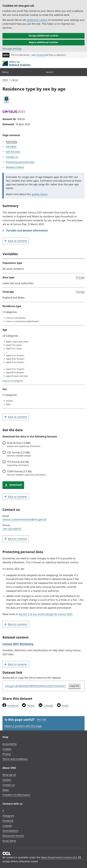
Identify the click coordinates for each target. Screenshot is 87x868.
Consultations (10, 831)
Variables (11, 146)
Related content (15, 167)
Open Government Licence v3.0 (61, 857)
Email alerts (9, 841)
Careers (7, 780)
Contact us (12, 157)
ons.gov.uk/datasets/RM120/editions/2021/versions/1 (35, 686)
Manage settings (12, 48)
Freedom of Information (16, 795)
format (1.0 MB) (24, 444)
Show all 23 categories (13, 381)
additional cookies (37, 20)
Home (5, 80)
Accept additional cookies (44, 36)
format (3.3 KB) (26, 473)
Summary (11, 141)
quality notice (39, 194)
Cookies (7, 749)
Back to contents (16, 241)
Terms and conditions (15, 759)
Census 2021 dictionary (18, 644)
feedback (40, 55)
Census (15, 80)
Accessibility (10, 744)
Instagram (8, 816)
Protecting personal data (20, 162)
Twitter (31, 706)
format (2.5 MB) (19, 454)
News (6, 790)
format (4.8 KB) (18, 463)
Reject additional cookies (44, 42)
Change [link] (80, 277)
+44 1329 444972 (12, 529)
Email (65, 706)
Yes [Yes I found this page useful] (39, 719)
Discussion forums (13, 836)
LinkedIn (48, 706)
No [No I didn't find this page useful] (44, 719)
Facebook (13, 706)
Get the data (13, 152)
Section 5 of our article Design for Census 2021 (45, 614)
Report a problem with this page (23, 726)
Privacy (7, 754)
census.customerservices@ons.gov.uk (24, 519)
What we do (9, 775)
